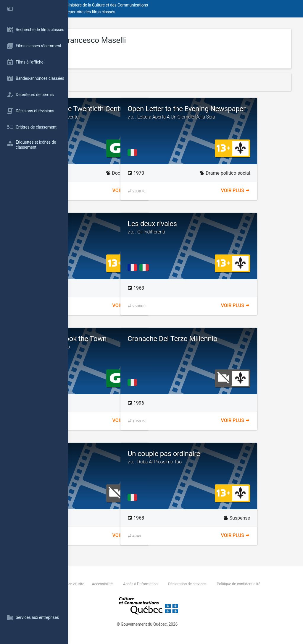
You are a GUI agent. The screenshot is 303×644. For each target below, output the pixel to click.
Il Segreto (101, 454)
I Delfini (99, 224)
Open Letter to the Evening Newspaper (240, 116)
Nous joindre (111, 584)
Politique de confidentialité (126, 590)
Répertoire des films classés (158, 12)
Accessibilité (163, 584)
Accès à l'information (201, 584)
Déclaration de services (248, 584)
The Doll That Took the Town (131, 342)
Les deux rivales (240, 227)
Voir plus (161, 190)
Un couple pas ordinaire (240, 457)
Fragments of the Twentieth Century (131, 116)
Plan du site (136, 584)
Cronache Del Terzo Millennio (226, 343)
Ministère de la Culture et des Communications (175, 5)
